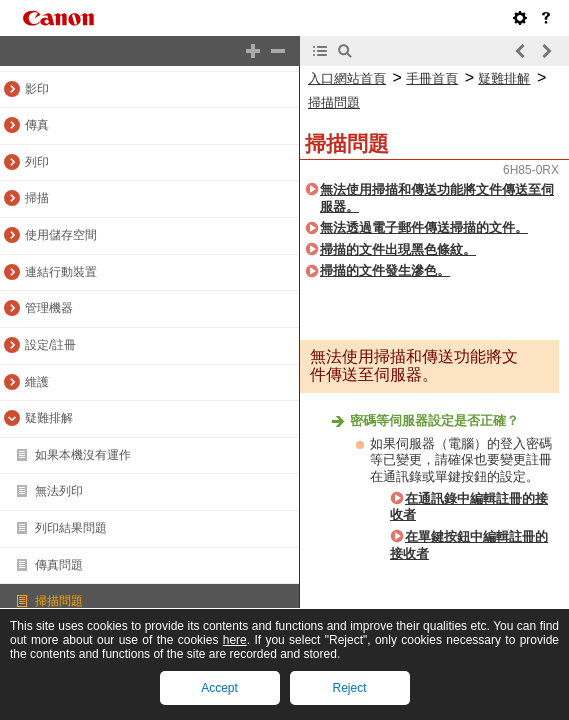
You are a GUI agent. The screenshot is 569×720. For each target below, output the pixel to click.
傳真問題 (59, 565)
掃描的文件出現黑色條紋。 (398, 249)
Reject (349, 688)
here (235, 640)
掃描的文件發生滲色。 (385, 270)
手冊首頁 (432, 78)
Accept (219, 688)
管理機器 (49, 308)
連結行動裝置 (61, 272)
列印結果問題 (71, 528)
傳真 (37, 125)
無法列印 (59, 491)
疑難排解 (49, 418)
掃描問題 (59, 601)
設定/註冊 (50, 345)
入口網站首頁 (347, 78)
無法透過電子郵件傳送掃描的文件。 (424, 227)
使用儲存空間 (61, 235)
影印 (37, 89)
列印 (37, 162)
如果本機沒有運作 (83, 455)
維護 (37, 382)
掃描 (37, 198)
